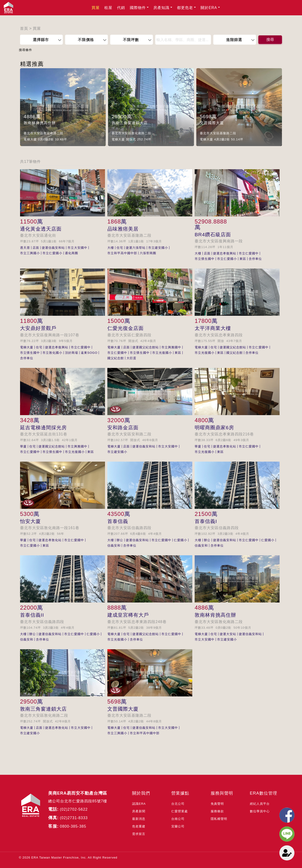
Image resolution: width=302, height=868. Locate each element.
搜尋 (270, 40)
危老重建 (139, 826)
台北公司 (178, 804)
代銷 (121, 8)
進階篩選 (234, 40)
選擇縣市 (41, 40)
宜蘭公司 (178, 826)
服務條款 (217, 811)
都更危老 (185, 8)
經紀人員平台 (260, 804)
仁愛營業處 (180, 811)
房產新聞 (139, 811)
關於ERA (209, 8)
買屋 (96, 8)
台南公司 (178, 819)
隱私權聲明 (219, 819)
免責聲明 (217, 804)
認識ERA (139, 804)
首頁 (24, 28)
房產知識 (161, 8)
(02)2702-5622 (74, 809)
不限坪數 (131, 40)
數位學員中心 (260, 811)
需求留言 (139, 834)
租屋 (108, 8)
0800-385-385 (73, 826)
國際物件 (138, 8)
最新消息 (139, 819)
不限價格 (86, 40)
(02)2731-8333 (74, 818)
